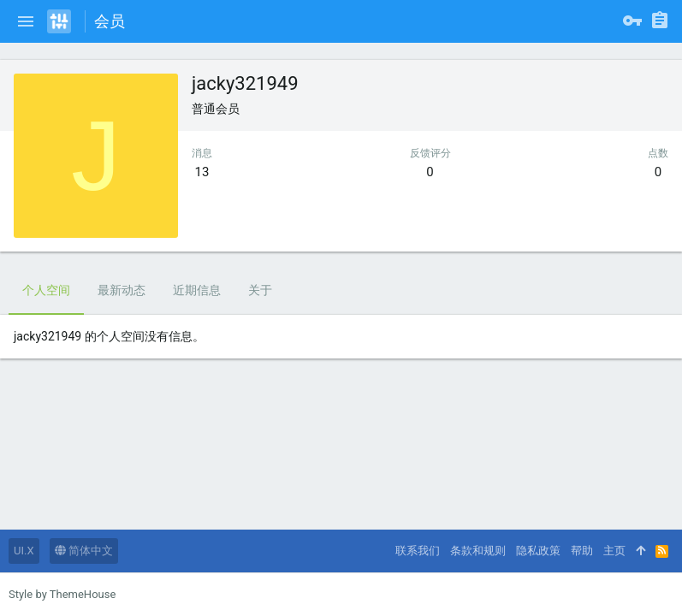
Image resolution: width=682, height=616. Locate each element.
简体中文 (84, 551)
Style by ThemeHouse (62, 594)
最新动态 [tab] (122, 290)
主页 (614, 551)
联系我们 (418, 551)
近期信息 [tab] (197, 290)
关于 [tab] (260, 290)
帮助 (582, 551)
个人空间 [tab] (46, 290)
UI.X (24, 551)
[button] (26, 21)
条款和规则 (478, 551)
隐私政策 (538, 551)
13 (202, 172)
